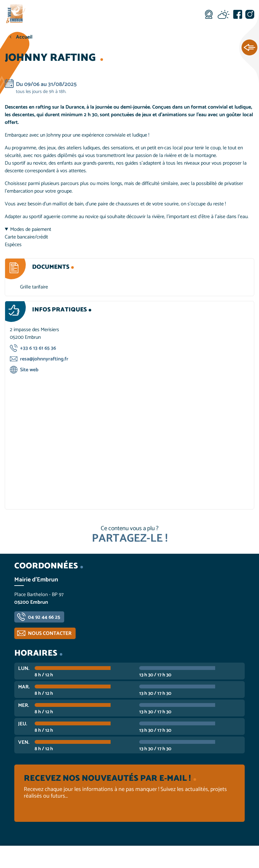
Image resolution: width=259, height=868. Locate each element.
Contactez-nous (216, 857)
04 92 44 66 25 (44, 617)
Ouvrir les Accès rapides (249, 48)
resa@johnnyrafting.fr (44, 359)
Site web (29, 370)
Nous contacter (50, 633)
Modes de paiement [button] (31, 230)
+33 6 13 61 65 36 (38, 348)
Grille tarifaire (34, 287)
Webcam (209, 14)
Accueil (24, 37)
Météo (223, 14)
